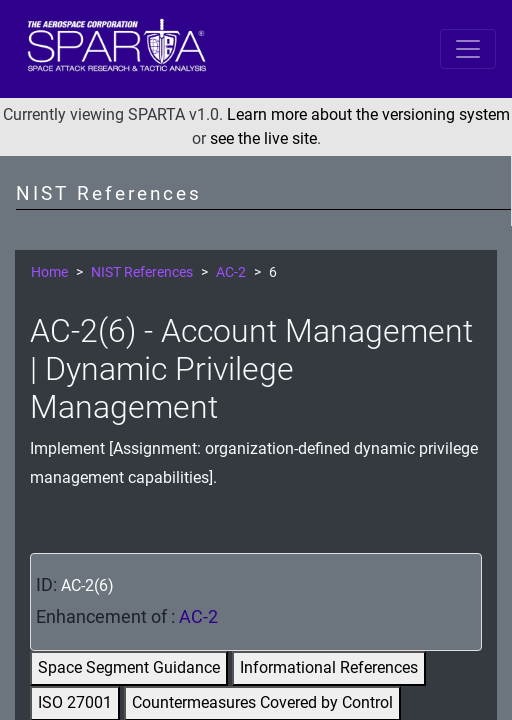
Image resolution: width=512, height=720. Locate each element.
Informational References (329, 667)
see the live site (263, 138)
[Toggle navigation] (468, 49)
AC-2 (231, 272)
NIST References (142, 272)
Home (49, 272)
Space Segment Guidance (129, 667)
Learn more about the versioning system (368, 114)
